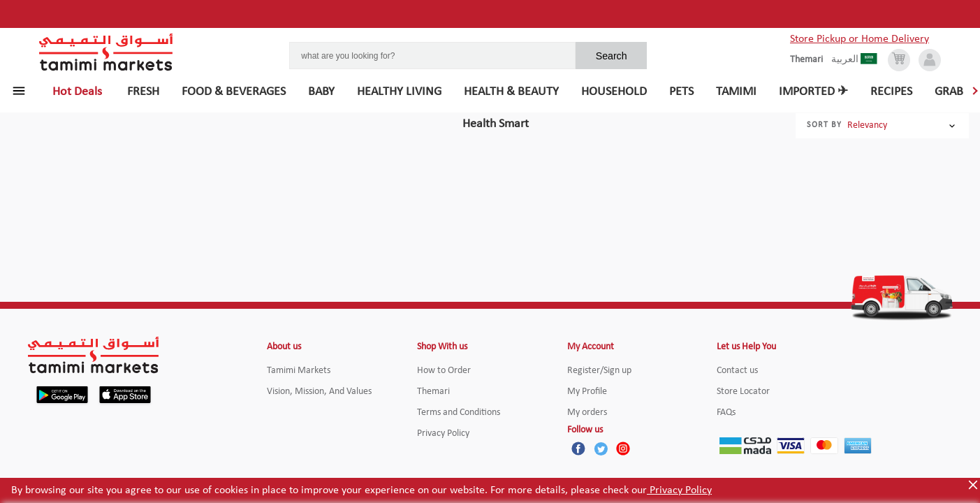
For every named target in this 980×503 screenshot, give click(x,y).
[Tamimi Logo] (106, 52)
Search (612, 56)
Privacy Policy (679, 490)
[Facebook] (578, 449)
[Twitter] (601, 449)
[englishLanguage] (811, 60)
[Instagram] (623, 449)
